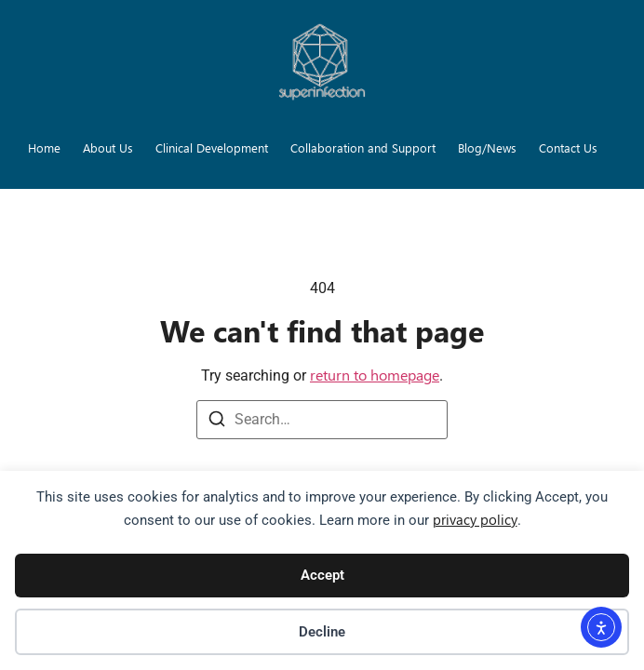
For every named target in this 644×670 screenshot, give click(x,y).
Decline (322, 632)
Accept (322, 575)
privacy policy (475, 519)
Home (44, 147)
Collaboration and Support (363, 147)
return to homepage (375, 375)
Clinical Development (212, 147)
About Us (108, 147)
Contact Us (568, 147)
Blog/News (487, 147)
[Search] (217, 422)
